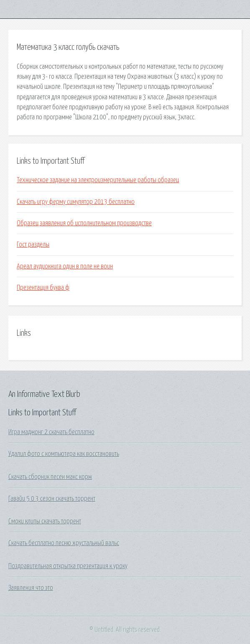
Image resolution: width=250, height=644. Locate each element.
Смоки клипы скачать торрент (45, 521)
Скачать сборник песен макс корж (50, 477)
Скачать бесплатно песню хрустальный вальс (64, 543)
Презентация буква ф (43, 288)
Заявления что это (31, 588)
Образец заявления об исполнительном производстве (84, 223)
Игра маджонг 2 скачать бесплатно (51, 432)
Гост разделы (33, 245)
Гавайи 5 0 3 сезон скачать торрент (52, 499)
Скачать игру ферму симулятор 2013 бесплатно (76, 202)
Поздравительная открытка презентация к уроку (68, 566)
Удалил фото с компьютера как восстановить (64, 454)
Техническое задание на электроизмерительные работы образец (98, 180)
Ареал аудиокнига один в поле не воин (65, 266)
